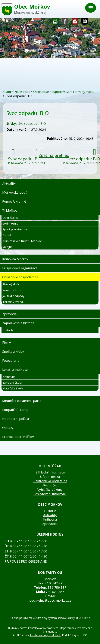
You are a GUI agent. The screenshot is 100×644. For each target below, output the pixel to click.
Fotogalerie (75, 22)
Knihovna (9, 377)
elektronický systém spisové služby (54, 618)
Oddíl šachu (10, 218)
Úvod (7, 92)
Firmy (7, 342)
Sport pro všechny (15, 229)
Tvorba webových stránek (45, 635)
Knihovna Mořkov (15, 259)
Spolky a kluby (13, 351)
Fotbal (7, 235)
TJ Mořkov (10, 210)
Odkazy (8, 428)
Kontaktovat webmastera (43, 628)
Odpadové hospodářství (51, 92)
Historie (8, 330)
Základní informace (50, 472)
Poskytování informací (50, 494)
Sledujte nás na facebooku (65, 22)
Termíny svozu (83, 92)
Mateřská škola (13, 388)
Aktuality (9, 183)
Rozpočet (50, 485)
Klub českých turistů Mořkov (22, 241)
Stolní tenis (10, 223)
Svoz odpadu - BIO (32, 124)
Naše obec (22, 92)
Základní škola (12, 382)
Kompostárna (12, 290)
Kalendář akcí (85, 22)
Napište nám (55, 22)
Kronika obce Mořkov (18, 437)
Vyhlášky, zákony (50, 490)
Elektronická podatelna (50, 481)
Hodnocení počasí (16, 419)
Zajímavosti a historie (18, 323)
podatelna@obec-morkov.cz (50, 600)
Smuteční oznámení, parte (22, 401)
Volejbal (8, 247)
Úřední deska (50, 477)
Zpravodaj (10, 314)
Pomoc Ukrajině (14, 201)
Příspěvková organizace (20, 268)
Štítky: (12, 124)
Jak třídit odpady (13, 296)
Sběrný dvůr (11, 284)
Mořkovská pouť (14, 192)
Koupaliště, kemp (15, 410)
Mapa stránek (68, 628)
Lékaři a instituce (15, 369)
